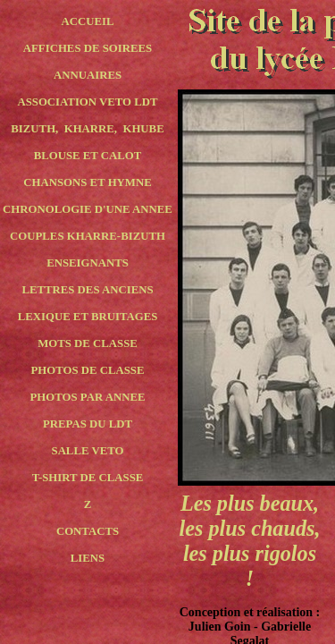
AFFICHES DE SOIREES (88, 48)
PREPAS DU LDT (88, 424)
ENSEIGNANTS (88, 263)
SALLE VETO (88, 451)
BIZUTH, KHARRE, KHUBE (87, 129)
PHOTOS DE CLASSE (87, 370)
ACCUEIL (87, 21)
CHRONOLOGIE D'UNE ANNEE (88, 209)
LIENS (88, 558)
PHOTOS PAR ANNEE (88, 397)
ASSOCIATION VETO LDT (87, 102)
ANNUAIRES (88, 75)
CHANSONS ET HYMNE (87, 182)
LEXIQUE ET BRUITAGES (88, 317)
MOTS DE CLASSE (88, 343)
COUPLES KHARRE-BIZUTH (88, 236)
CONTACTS (88, 531)
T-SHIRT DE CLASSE (88, 478)
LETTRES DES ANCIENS (87, 290)
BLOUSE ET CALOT (88, 156)
